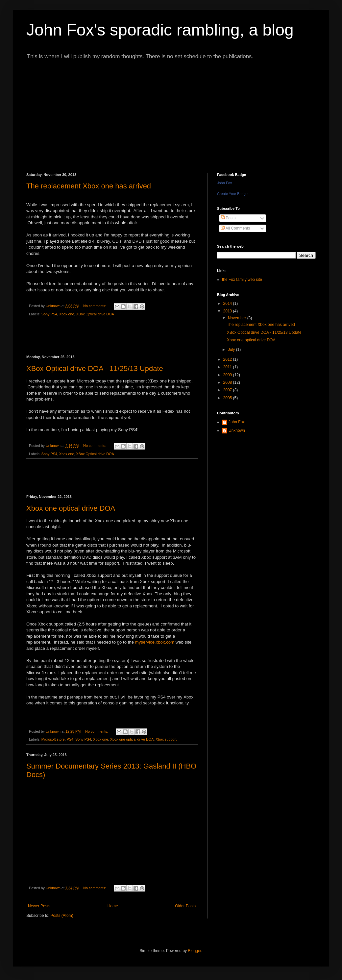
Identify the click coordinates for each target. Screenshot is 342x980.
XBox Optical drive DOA (95, 314)
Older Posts (185, 906)
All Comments (235, 228)
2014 (228, 304)
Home (113, 906)
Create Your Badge (232, 194)
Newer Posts (39, 906)
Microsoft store (53, 739)
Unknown (237, 430)
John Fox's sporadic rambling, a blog (160, 30)
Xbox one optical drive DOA (71, 508)
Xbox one (67, 314)
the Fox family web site (242, 280)
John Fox (224, 183)
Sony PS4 (49, 314)
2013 (228, 311)
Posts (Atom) (62, 916)
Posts (228, 218)
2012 (228, 359)
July (232, 350)
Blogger (195, 951)
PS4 (70, 739)
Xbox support (166, 739)
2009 (228, 375)
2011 (228, 367)
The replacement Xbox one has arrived (89, 186)
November (238, 318)
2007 (228, 390)
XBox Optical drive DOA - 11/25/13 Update (95, 368)
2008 (228, 382)
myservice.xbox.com (155, 642)
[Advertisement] (130, 115)
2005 (228, 398)
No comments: (95, 306)
